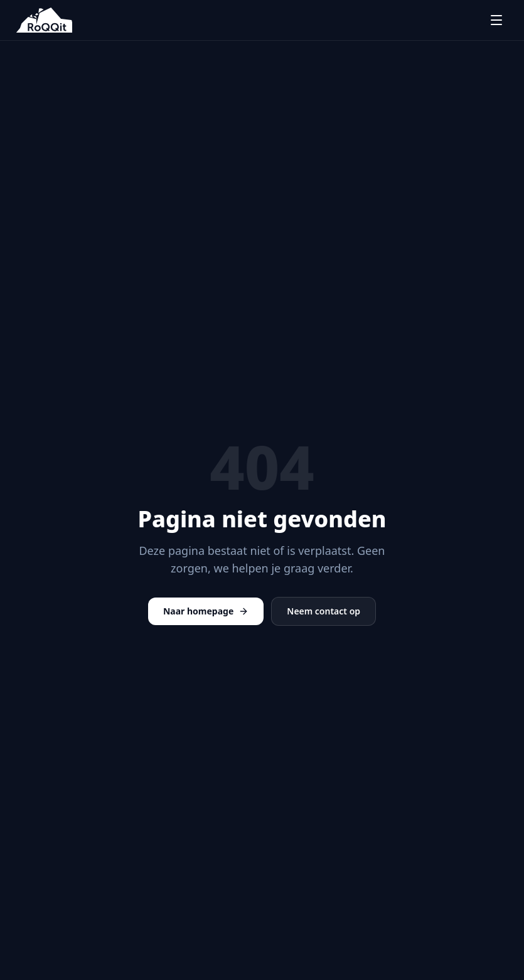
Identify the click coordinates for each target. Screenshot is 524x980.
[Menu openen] (496, 20)
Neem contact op (323, 611)
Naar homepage (206, 611)
